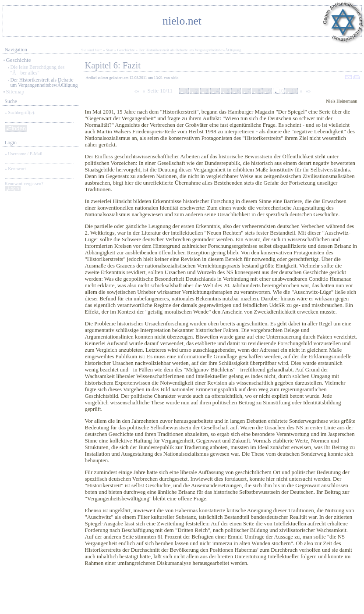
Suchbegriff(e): (21, 112)
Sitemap (15, 92)
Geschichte (19, 60)
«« (137, 91)
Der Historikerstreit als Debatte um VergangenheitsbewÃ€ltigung (44, 82)
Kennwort (17, 169)
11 (294, 91)
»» (308, 91)
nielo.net (182, 21)
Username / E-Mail (25, 154)
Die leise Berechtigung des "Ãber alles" (38, 70)
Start (110, 50)
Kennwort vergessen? (24, 184)
